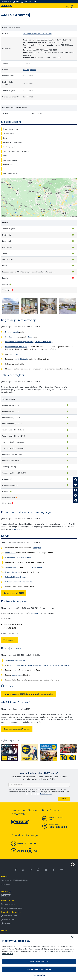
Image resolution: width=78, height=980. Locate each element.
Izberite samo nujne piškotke (39, 969)
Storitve (6, 138)
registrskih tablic (21, 359)
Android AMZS (9, 920)
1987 (13, 904)
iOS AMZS (8, 924)
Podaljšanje (10, 337)
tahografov (35, 613)
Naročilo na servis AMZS (14, 593)
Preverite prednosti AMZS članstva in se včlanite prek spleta (28, 694)
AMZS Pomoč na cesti (11, 173)
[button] (73, 306)
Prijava (64, 799)
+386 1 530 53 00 (11, 916)
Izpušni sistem (11, 572)
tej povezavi (16, 529)
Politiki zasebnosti (46, 794)
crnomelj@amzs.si (30, 70)
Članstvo (6, 169)
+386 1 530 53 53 (16, 908)
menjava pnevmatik (34, 567)
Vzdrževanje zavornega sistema (18, 557)
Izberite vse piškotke (39, 961)
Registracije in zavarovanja (12, 142)
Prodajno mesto (8, 164)
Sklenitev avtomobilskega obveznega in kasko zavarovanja (29, 342)
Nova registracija (12, 332)
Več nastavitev (39, 975)
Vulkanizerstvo (11, 567)
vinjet (14, 670)
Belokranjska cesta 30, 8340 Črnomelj (37, 34)
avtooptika (37, 548)
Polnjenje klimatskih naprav (16, 577)
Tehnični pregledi (9, 147)
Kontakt (5, 876)
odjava (29, 337)
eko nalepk (16, 675)
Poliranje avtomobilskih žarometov (19, 582)
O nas (4, 931)
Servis (5, 156)
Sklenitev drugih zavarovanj (16, 347)
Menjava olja (10, 553)
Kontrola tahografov (10, 160)
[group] (11, 306)
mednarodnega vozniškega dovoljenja (26, 665)
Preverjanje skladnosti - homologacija (16, 151)
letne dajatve (16, 354)
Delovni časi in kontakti (11, 129)
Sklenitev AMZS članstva (15, 660)
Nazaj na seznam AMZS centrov (17, 729)
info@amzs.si (6, 884)
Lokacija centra (8, 133)
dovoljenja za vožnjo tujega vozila (57, 665)
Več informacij (9, 640)
